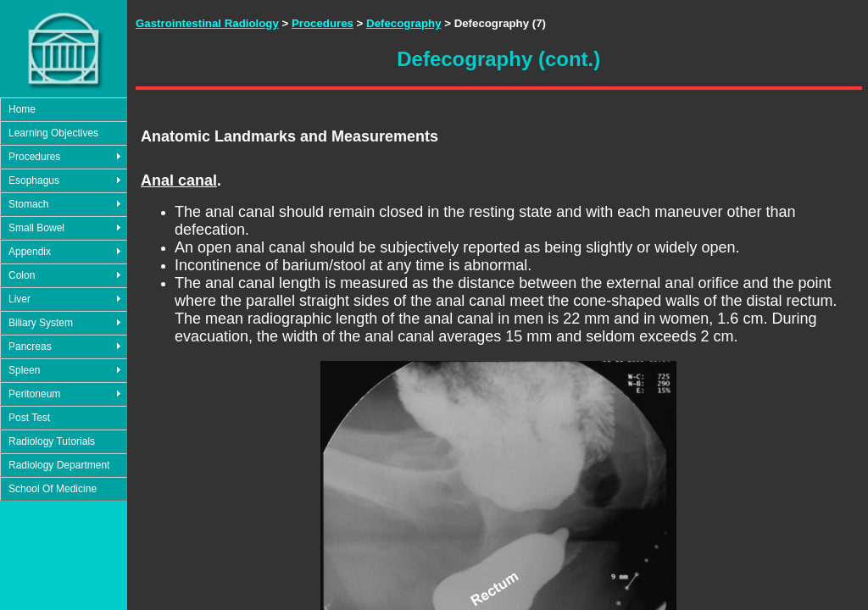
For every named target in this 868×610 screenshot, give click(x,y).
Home (22, 109)
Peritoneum (34, 394)
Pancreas (30, 347)
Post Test (29, 418)
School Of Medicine (53, 489)
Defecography (403, 23)
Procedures (34, 157)
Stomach (28, 204)
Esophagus (34, 180)
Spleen (24, 370)
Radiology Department (59, 465)
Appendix (30, 252)
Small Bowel (36, 228)
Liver (19, 299)
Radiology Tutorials (52, 441)
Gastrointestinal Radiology (207, 23)
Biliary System (41, 323)
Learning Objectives (53, 133)
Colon (22, 275)
